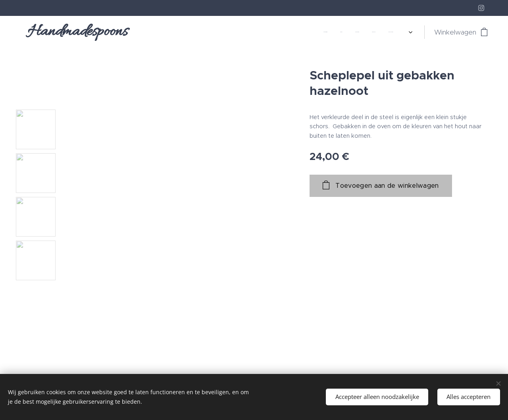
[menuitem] (307, 32)
